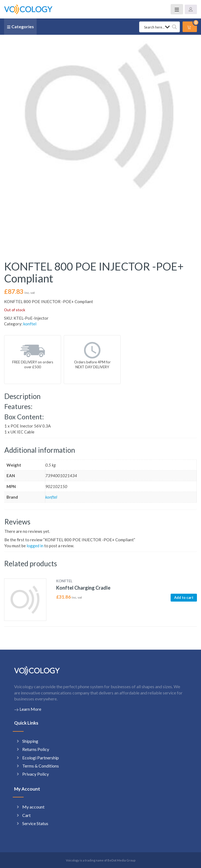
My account (33, 807)
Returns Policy (36, 749)
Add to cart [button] (184, 597)
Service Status (35, 823)
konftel (30, 324)
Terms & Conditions (41, 766)
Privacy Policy (36, 774)
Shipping (30, 741)
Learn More (28, 709)
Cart (26, 815)
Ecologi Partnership (41, 758)
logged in (35, 546)
